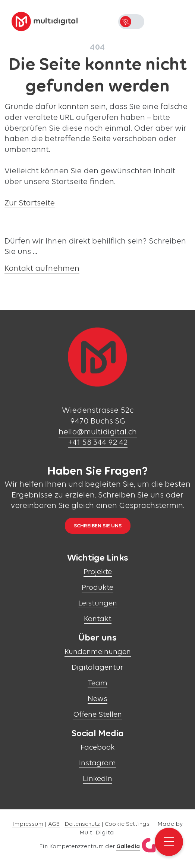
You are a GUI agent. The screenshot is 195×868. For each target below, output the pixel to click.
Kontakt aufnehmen (42, 269)
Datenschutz (82, 824)
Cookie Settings (127, 824)
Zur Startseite (30, 203)
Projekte (98, 572)
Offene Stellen (97, 715)
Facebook (98, 748)
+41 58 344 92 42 (98, 443)
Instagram (97, 763)
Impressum (28, 824)
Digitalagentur (97, 668)
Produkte (97, 588)
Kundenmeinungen (98, 652)
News (97, 699)
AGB (54, 824)
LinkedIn (97, 779)
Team (97, 683)
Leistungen (98, 603)
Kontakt (98, 619)
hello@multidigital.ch (98, 432)
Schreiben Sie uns (98, 526)
